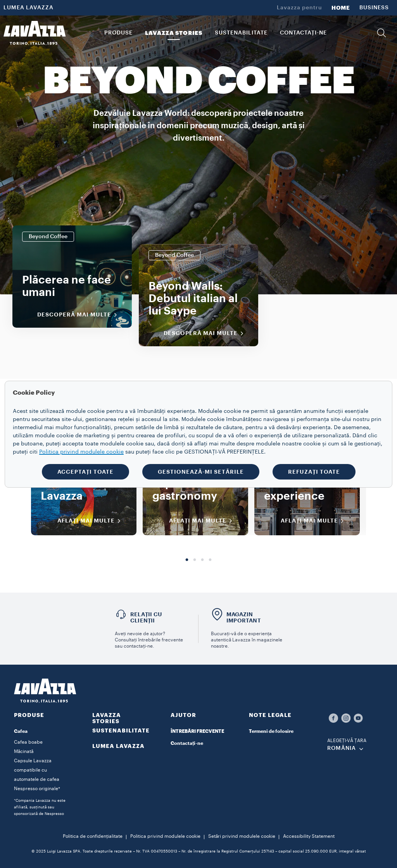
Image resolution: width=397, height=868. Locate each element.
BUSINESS (374, 8)
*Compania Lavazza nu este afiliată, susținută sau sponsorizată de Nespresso (40, 807)
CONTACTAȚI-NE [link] (303, 33)
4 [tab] (210, 560)
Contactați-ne (187, 743)
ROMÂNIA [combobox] (342, 748)
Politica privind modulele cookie (165, 836)
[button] (381, 33)
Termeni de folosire (271, 731)
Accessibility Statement (309, 836)
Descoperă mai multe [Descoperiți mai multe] (80, 315)
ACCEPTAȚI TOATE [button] (85, 472)
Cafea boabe (28, 742)
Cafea (21, 731)
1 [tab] (187, 560)
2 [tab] (195, 560)
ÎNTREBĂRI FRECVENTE (197, 731)
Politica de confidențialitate (93, 836)
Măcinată (24, 751)
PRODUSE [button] (118, 33)
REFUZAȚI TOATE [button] (314, 472)
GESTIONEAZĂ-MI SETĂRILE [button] (201, 472)
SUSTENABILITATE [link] (241, 33)
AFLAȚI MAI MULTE (91, 521)
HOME (341, 8)
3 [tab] (202, 560)
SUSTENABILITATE (121, 730)
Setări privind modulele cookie (242, 836)
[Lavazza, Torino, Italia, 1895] (35, 33)
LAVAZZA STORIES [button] (174, 33)
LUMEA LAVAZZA (28, 8)
